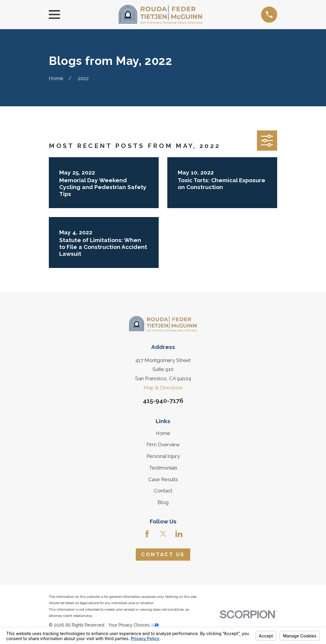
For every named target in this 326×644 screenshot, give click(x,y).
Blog (163, 502)
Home (163, 433)
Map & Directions (163, 388)
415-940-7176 (163, 401)
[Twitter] (163, 534)
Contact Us (163, 554)
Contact (163, 491)
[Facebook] (147, 534)
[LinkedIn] (179, 534)
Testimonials (163, 468)
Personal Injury (163, 456)
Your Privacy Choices (134, 625)
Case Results (163, 479)
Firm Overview (163, 445)
